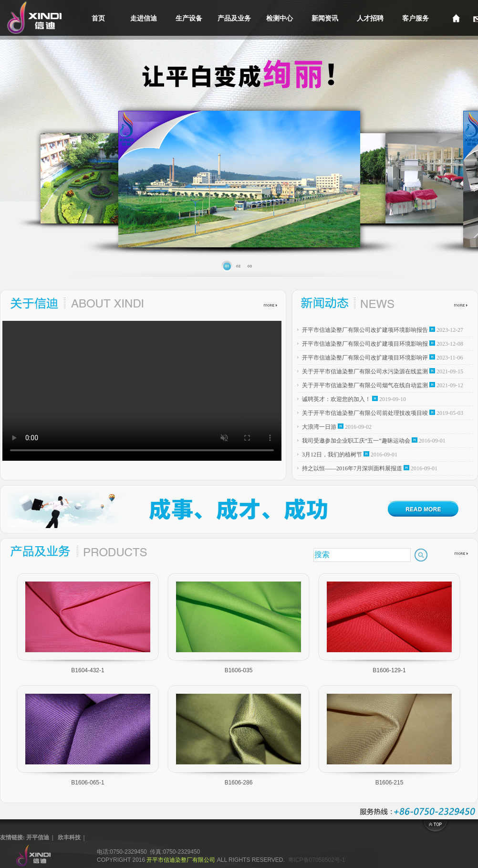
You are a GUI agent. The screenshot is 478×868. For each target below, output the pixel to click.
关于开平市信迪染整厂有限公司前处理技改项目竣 (365, 413)
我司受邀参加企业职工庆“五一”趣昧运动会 (356, 441)
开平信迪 (38, 837)
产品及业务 (234, 18)
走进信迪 (144, 18)
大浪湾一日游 (319, 427)
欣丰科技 (69, 837)
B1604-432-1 (88, 670)
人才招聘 (370, 18)
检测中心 (280, 18)
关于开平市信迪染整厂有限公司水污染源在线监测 (365, 371)
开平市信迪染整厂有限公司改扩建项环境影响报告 (365, 330)
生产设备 (189, 18)
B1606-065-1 (88, 783)
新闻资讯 (325, 18)
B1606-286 (239, 783)
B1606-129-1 (389, 670)
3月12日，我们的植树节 (332, 455)
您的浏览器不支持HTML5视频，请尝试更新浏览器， (142, 391)
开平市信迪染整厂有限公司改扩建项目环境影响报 (365, 344)
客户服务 (416, 18)
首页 (98, 18)
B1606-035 (239, 670)
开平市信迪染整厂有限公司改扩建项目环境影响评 (365, 358)
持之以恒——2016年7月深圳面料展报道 (352, 468)
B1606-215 (390, 783)
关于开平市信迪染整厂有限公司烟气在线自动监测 (365, 385)
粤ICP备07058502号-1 (317, 860)
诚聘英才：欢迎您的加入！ (336, 399)
